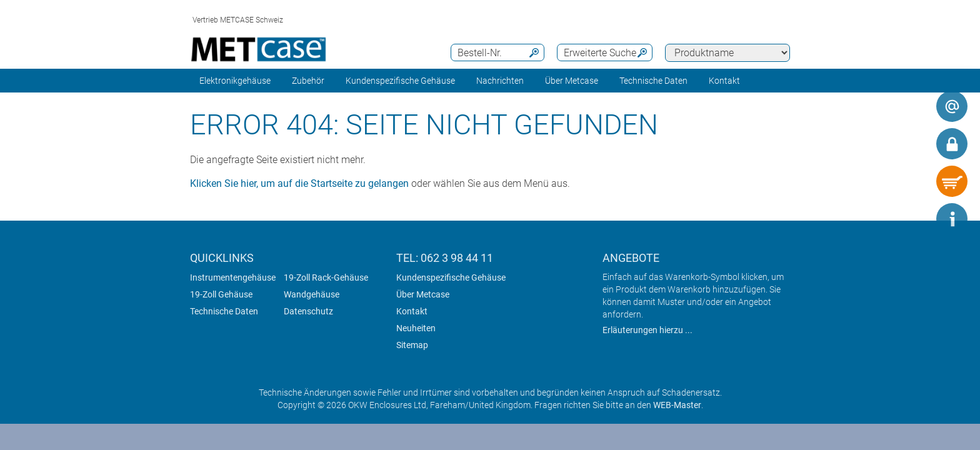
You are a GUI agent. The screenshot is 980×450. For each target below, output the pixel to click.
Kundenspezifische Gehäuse (400, 81)
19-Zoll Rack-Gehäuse (326, 277)
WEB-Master (677, 405)
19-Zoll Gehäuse (221, 294)
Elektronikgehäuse (235, 81)
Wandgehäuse (312, 294)
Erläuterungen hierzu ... (647, 330)
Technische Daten (653, 81)
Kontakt (412, 311)
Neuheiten (416, 328)
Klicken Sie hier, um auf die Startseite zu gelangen (299, 183)
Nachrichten (500, 81)
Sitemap (412, 345)
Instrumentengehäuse (233, 277)
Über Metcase (423, 294)
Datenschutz (308, 311)
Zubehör (308, 81)
